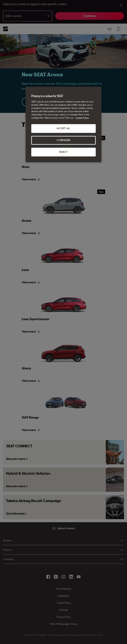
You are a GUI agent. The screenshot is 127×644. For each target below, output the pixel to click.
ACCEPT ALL (64, 129)
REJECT (63, 152)
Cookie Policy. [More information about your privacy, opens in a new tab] (82, 118)
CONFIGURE (63, 140)
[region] (63, 125)
